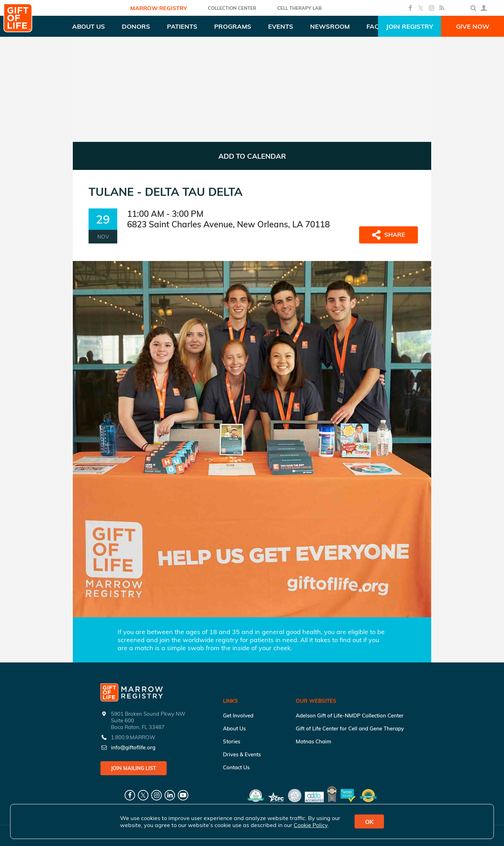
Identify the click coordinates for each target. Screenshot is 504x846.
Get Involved (238, 716)
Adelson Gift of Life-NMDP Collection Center (350, 716)
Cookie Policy (311, 825)
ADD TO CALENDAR (252, 156)
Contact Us (236, 767)
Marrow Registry (159, 8)
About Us (234, 728)
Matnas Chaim (313, 741)
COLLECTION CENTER (232, 8)
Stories (232, 741)
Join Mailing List (134, 768)
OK (369, 822)
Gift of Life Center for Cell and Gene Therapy (350, 728)
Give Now (473, 26)
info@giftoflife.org (133, 747)
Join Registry (409, 26)
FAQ (373, 26)
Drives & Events (242, 754)
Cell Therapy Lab (299, 8)
